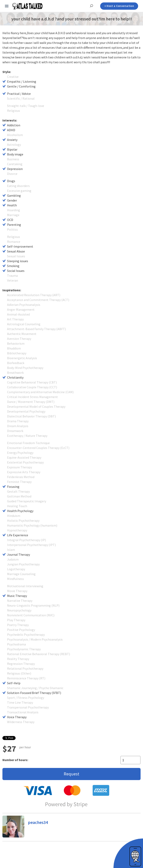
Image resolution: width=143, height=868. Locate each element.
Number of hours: (15, 760)
